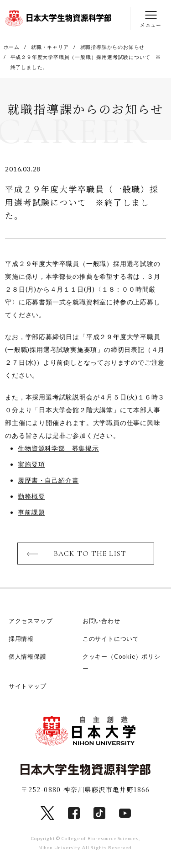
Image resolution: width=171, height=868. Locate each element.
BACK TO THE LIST (90, 554)
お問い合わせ (101, 621)
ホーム (12, 47)
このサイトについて (111, 639)
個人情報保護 (28, 656)
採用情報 (21, 639)
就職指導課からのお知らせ (113, 47)
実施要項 (31, 464)
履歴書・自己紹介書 (48, 480)
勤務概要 (31, 496)
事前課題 (31, 512)
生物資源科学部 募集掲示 (58, 448)
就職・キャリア (50, 47)
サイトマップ (28, 686)
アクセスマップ (31, 621)
